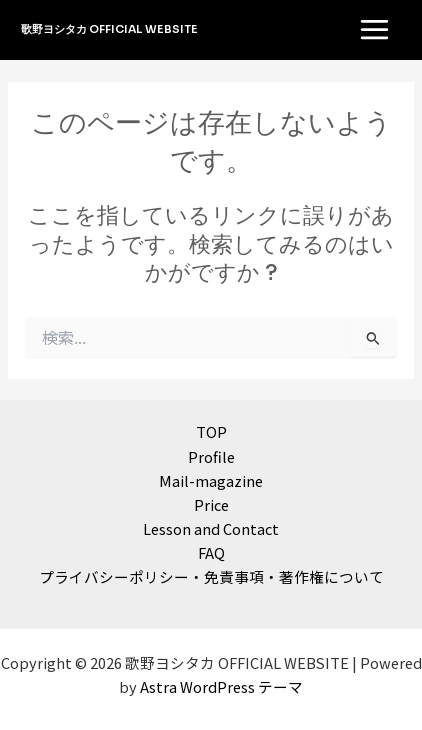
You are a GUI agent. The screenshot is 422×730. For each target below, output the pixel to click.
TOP (211, 431)
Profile (211, 456)
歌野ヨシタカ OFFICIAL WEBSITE (109, 29)
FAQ (211, 552)
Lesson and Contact (211, 528)
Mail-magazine (211, 480)
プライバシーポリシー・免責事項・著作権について (211, 576)
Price (211, 504)
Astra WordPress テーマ (221, 686)
